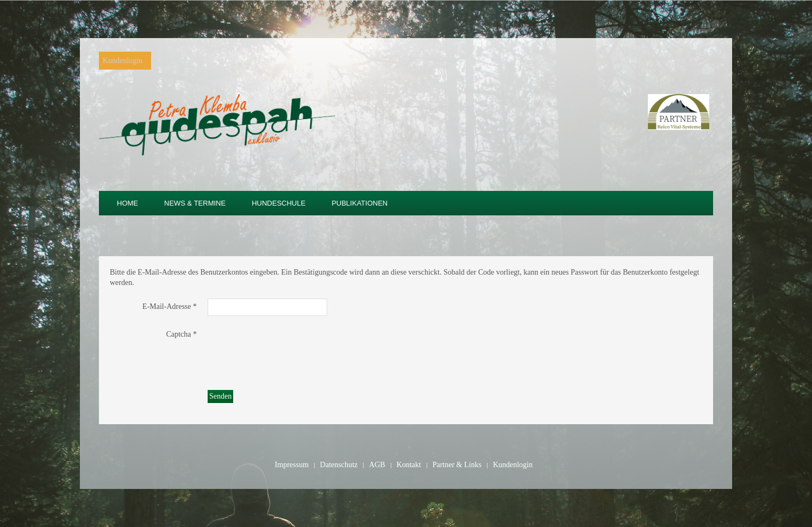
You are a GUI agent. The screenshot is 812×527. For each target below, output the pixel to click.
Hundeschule (279, 203)
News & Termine (195, 203)
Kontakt (409, 465)
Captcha (182, 334)
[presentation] (290, 348)
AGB (377, 465)
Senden (220, 396)
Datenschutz (339, 465)
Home (127, 203)
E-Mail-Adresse (170, 306)
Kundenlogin (123, 61)
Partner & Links (457, 465)
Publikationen (360, 203)
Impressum (292, 465)
